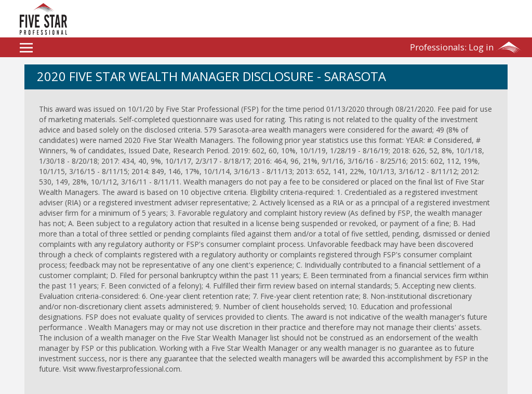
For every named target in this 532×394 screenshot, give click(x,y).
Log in (452, 47)
